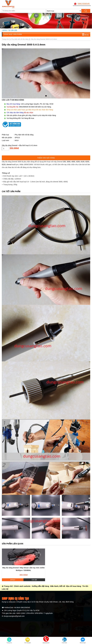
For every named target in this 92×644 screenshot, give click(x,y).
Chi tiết (34, 580)
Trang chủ (8, 586)
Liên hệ (5, 589)
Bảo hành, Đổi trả (58, 586)
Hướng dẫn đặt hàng (40, 586)
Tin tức (85, 586)
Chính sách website (22, 586)
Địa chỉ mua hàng (74, 586)
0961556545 (84, 4)
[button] (46, 96)
